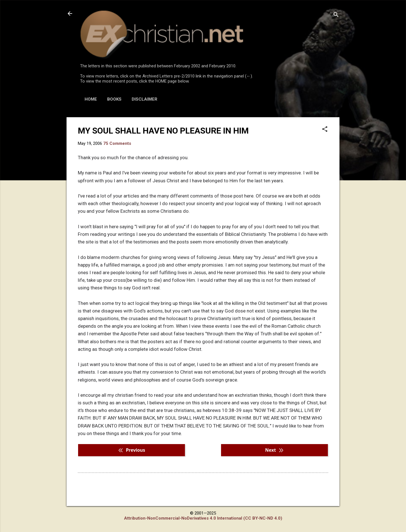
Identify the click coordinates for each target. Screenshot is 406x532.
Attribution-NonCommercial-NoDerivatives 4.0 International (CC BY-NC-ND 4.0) (203, 518)
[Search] (336, 15)
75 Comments (117, 143)
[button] (325, 130)
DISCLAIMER (144, 99)
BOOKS (114, 99)
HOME (91, 99)
